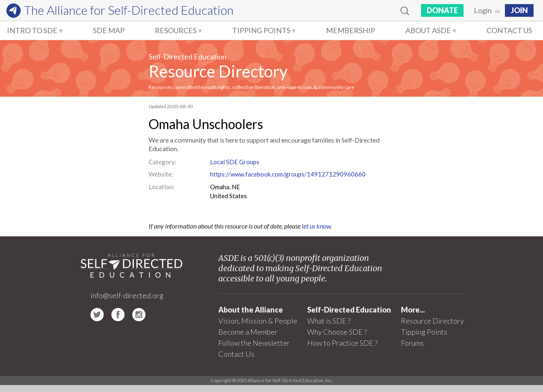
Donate (442, 10)
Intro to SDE (32, 30)
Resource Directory (218, 71)
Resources (176, 30)
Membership (351, 30)
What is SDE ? (329, 321)
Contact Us (509, 30)
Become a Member (248, 332)
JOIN (519, 10)
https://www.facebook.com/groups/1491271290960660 (288, 174)
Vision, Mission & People (258, 321)
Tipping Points (261, 30)
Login (483, 10)
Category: (163, 162)
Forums (412, 343)
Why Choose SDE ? (337, 332)
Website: (161, 174)
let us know (316, 226)
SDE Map (109, 30)
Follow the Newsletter (254, 343)
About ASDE (428, 30)
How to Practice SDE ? (342, 343)
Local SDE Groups (235, 162)
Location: (162, 187)
